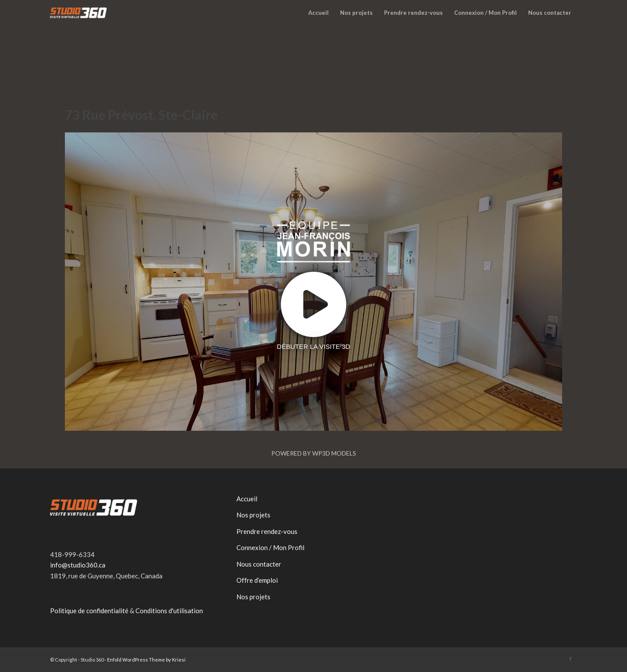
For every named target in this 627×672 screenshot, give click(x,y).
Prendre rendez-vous (267, 531)
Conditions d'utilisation (169, 611)
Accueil (247, 499)
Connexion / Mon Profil (270, 547)
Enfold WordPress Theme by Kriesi (146, 660)
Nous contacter (259, 564)
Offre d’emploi (257, 580)
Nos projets (253, 515)
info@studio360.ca (78, 565)
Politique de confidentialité (89, 611)
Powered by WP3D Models (314, 453)
